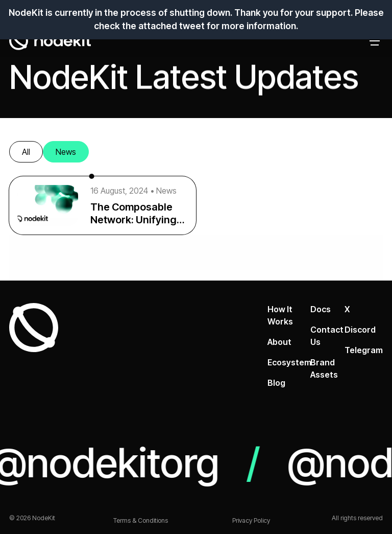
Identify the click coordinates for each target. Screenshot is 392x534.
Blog (276, 383)
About (279, 342)
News (66, 152)
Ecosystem (289, 362)
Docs (321, 309)
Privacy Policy (251, 520)
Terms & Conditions (141, 520)
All (26, 152)
